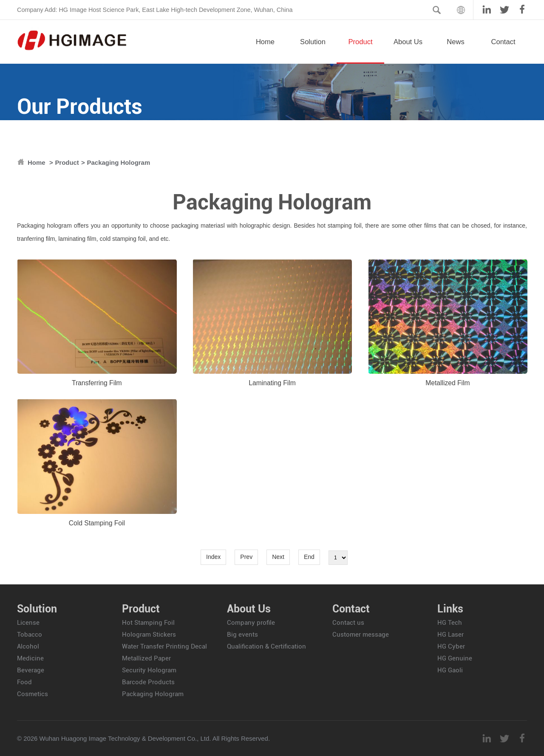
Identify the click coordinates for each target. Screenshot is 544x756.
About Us (408, 51)
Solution (313, 51)
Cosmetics (33, 694)
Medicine (30, 658)
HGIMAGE (72, 40)
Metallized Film (448, 383)
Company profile (251, 623)
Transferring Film (97, 383)
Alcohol (28, 646)
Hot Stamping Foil (148, 623)
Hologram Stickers (149, 635)
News (456, 51)
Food (24, 682)
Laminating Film (272, 383)
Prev (246, 557)
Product (360, 51)
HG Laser (450, 635)
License (28, 623)
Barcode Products (148, 682)
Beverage (31, 670)
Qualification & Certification (266, 646)
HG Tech (450, 623)
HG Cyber (451, 646)
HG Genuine (455, 658)
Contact (503, 51)
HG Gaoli (450, 670)
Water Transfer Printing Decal (164, 646)
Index (213, 557)
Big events (242, 635)
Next (278, 557)
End (309, 557)
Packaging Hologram (119, 162)
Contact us (348, 623)
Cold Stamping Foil (97, 523)
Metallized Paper (146, 658)
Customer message (361, 635)
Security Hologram (149, 670)
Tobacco (30, 635)
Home (265, 51)
